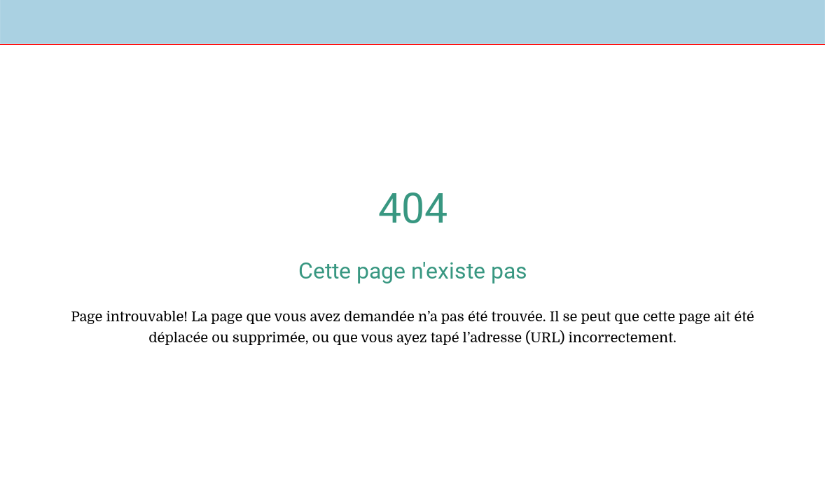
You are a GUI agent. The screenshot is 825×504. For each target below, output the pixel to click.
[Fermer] (22, 22)
